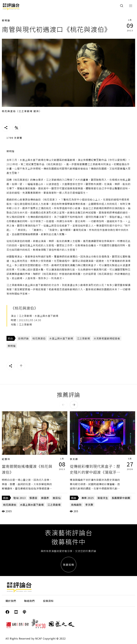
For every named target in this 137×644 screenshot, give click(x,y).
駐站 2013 (20, 498)
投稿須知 (48, 601)
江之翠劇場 (83, 338)
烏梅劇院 (76, 505)
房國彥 (45, 498)
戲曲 (10, 338)
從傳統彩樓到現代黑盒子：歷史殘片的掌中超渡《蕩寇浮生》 (95, 472)
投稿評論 (23, 338)
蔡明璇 (6, 20)
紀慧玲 (6, 459)
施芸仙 (57, 498)
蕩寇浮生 (103, 498)
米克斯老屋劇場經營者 (107, 338)
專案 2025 (88, 498)
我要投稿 (69, 565)
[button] (63, 405)
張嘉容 (33, 498)
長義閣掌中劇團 (121, 498)
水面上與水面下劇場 (61, 338)
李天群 (74, 459)
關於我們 (11, 601)
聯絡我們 (29, 601)
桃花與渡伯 (39, 338)
